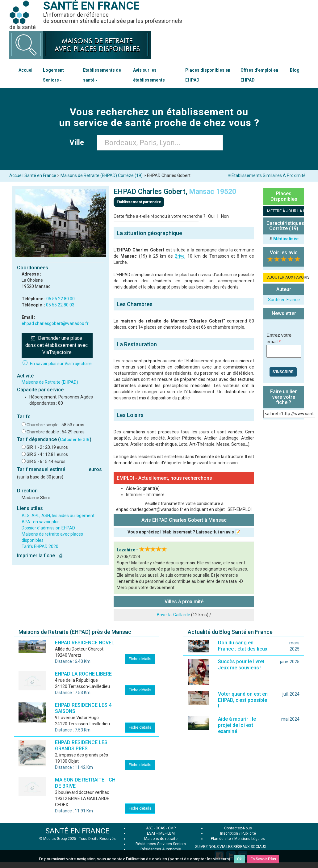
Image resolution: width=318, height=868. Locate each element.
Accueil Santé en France (33, 175)
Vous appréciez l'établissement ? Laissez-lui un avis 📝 (184, 532)
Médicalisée (286, 239)
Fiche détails (140, 659)
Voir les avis (284, 253)
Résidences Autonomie (161, 849)
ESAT (151, 833)
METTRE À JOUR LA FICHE (286, 211)
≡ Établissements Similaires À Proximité (267, 175)
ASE (149, 828)
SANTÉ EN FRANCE (77, 831)
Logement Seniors (53, 75)
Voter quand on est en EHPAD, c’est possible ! (243, 700)
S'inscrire (283, 372)
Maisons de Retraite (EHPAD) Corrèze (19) (102, 175)
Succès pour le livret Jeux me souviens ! (241, 665)
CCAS (160, 828)
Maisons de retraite (161, 839)
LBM (171, 833)
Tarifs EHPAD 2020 (40, 546)
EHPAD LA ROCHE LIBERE (83, 674)
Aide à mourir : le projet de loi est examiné (237, 725)
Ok (239, 859)
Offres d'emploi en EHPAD (259, 75)
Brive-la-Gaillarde (174, 615)
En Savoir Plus (263, 859)
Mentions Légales (250, 839)
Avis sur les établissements (149, 75)
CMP (172, 828)
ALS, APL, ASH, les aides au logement (58, 516)
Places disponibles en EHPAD (208, 75)
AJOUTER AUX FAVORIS (286, 277)
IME (161, 833)
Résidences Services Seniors (161, 844)
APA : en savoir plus (41, 522)
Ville (79, 142)
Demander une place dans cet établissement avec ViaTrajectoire (57, 345)
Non (225, 216)
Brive (180, 256)
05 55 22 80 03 (60, 305)
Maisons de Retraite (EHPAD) (50, 382)
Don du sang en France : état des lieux (243, 646)
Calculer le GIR (75, 440)
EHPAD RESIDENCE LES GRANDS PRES (81, 746)
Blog (295, 70)
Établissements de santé (102, 75)
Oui (211, 216)
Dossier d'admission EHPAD (48, 528)
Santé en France (284, 300)
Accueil (26, 70)
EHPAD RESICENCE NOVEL (85, 643)
